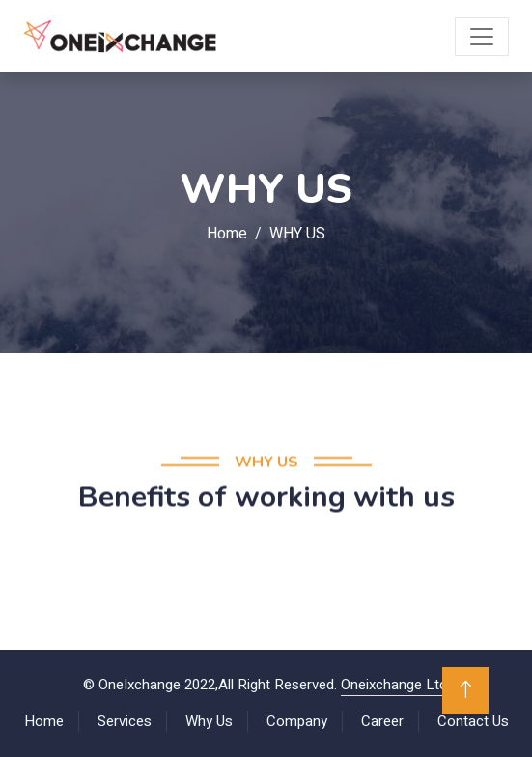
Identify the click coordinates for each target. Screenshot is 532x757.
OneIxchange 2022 (157, 685)
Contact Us (473, 721)
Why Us (209, 721)
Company (297, 721)
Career (382, 721)
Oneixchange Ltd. (395, 685)
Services (125, 721)
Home (227, 234)
